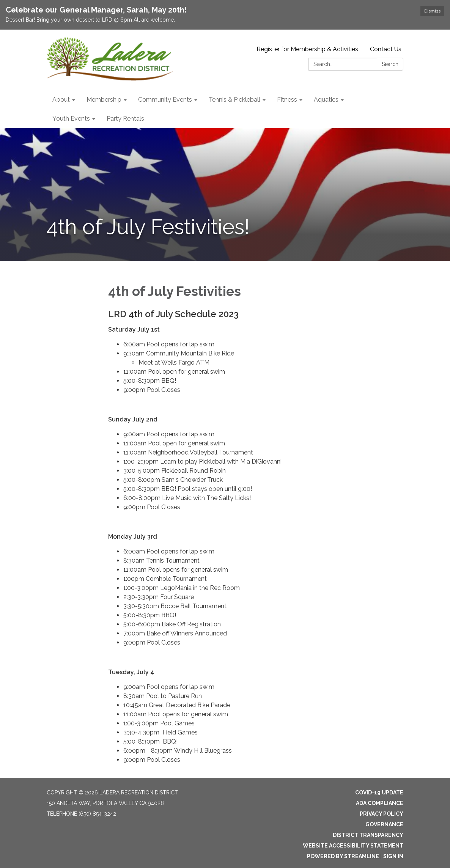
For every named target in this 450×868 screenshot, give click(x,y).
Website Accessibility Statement (353, 846)
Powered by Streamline (343, 856)
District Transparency (368, 835)
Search (390, 64)
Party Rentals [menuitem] (125, 119)
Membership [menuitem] (104, 100)
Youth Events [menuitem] (71, 119)
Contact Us (386, 49)
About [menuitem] (61, 100)
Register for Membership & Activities (307, 49)
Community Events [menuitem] (165, 100)
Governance (384, 824)
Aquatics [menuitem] (326, 100)
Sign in (393, 856)
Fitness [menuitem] (287, 100)
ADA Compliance (380, 803)
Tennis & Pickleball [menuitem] (234, 100)
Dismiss (432, 11)
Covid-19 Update (379, 793)
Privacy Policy (382, 814)
